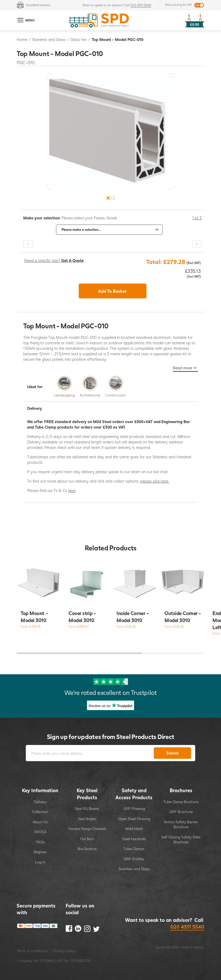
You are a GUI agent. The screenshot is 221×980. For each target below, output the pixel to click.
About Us (40, 822)
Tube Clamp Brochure (181, 802)
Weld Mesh (134, 829)
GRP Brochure (181, 812)
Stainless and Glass (49, 39)
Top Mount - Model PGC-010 (118, 39)
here (72, 490)
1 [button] (108, 198)
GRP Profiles (134, 859)
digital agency (193, 947)
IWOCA (40, 832)
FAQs (40, 842)
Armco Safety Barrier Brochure (181, 824)
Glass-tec (79, 39)
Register (40, 852)
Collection (40, 812)
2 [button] (113, 198)
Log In (40, 862)
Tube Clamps (134, 849)
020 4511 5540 (141, 5)
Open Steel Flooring (134, 819)
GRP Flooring (134, 808)
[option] (110, 132)
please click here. (155, 481)
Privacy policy (64, 951)
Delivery (40, 802)
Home (22, 39)
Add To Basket (112, 291)
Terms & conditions (32, 951)
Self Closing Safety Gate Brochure (181, 840)
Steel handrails (134, 839)
